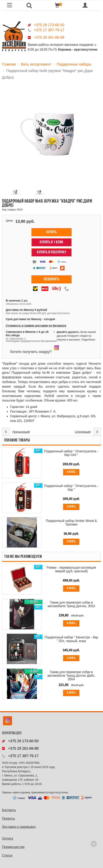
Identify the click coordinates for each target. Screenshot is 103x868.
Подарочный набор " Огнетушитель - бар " (71, 488)
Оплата (8, 838)
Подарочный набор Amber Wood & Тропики (71, 523)
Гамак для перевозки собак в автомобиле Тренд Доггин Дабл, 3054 (71, 676)
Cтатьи (7, 855)
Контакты (9, 810)
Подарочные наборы (74, 64)
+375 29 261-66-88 (49, 37)
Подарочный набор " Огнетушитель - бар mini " (71, 453)
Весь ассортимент (36, 64)
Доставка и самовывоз (19, 827)
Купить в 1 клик (51, 242)
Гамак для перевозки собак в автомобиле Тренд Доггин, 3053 (71, 604)
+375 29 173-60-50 (49, 25)
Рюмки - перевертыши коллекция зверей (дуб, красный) (71, 569)
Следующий (83, 432)
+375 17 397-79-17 (49, 30)
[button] (29, 5)
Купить (52, 232)
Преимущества (13, 847)
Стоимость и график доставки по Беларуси (36, 326)
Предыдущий (21, 432)
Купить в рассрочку (51, 252)
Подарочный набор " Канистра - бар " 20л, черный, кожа (71, 639)
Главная (9, 64)
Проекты (8, 819)
